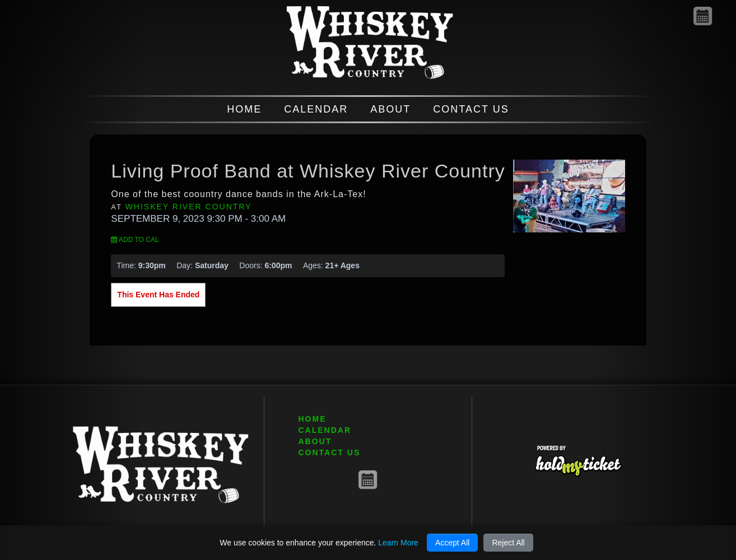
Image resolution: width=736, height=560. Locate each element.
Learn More (398, 543)
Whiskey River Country (189, 207)
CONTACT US (471, 109)
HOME (244, 109)
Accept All (452, 543)
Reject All (508, 543)
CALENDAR (316, 109)
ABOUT (390, 109)
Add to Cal (135, 240)
